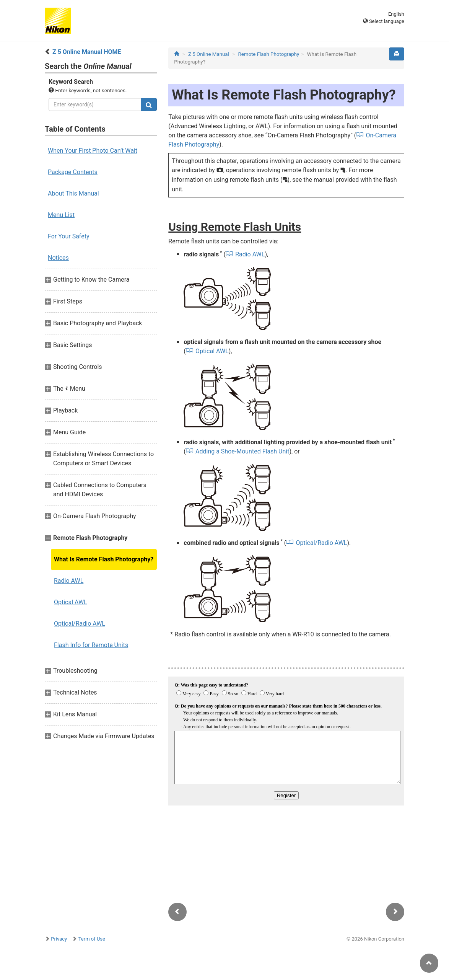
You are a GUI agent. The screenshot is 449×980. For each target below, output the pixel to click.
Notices (58, 258)
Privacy (59, 939)
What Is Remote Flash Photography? (104, 559)
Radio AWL (69, 581)
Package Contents (73, 172)
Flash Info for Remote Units (91, 645)
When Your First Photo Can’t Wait (93, 151)
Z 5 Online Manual (209, 54)
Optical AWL (71, 602)
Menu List (61, 215)
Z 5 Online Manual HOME (87, 52)
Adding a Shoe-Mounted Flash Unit (242, 451)
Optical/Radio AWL (80, 624)
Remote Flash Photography (268, 54)
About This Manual (73, 193)
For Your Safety (69, 236)
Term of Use (92, 939)
